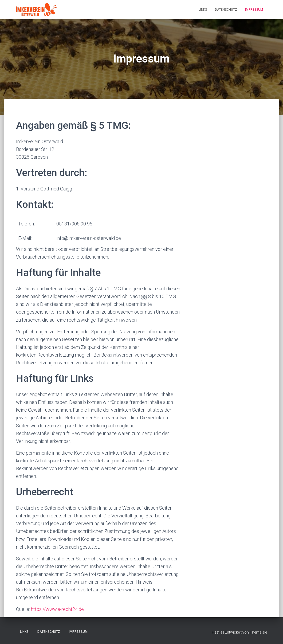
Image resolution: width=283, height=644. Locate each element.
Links (203, 10)
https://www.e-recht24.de (57, 609)
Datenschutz (226, 10)
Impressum (254, 10)
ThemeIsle (258, 632)
